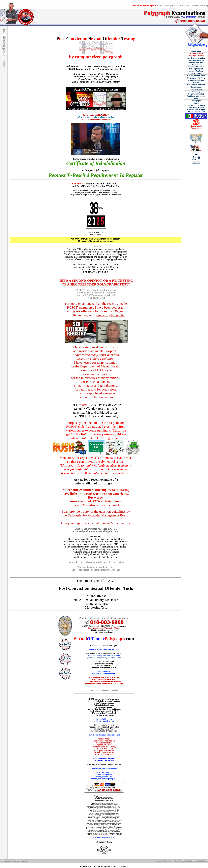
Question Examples (196, 67)
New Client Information (196, 58)
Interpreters (196, 87)
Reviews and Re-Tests (196, 78)
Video (196, 98)
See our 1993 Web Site (196, 112)
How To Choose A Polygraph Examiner (196, 55)
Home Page (196, 52)
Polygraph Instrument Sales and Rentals (196, 106)
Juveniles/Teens (196, 89)
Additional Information (196, 96)
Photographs (196, 101)
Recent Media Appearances (196, 127)
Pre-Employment (196, 69)
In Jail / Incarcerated (196, 80)
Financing (196, 92)
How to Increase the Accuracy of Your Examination (196, 62)
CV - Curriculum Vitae (196, 76)
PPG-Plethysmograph (196, 85)
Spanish (196, 83)
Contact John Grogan (196, 110)
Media (196, 103)
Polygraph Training (196, 94)
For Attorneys (196, 73)
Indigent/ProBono (196, 71)
